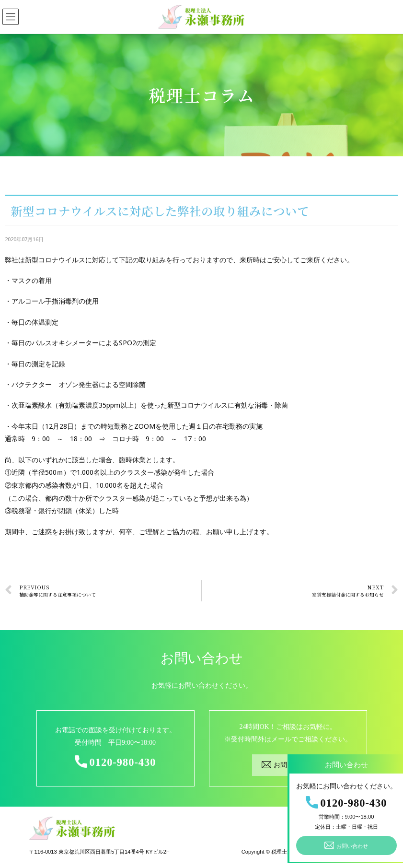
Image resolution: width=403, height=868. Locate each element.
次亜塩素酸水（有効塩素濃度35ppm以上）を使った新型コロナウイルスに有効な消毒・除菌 (150, 405)
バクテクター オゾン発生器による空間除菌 (79, 384)
